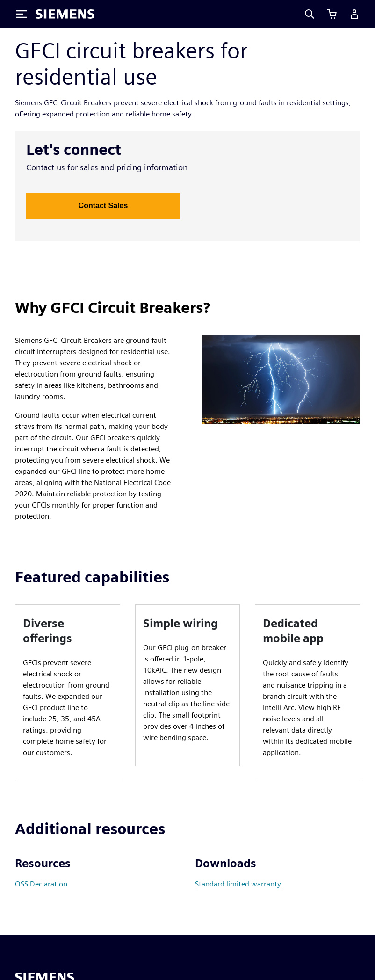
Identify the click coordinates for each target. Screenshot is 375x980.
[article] (68, 693)
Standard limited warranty (238, 884)
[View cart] (332, 14)
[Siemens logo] (65, 14)
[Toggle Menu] (22, 14)
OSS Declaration (41, 884)
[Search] (310, 14)
